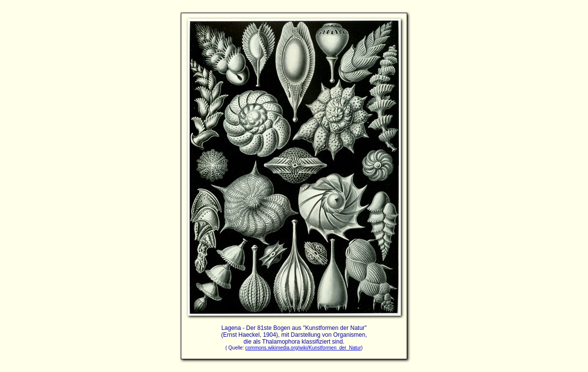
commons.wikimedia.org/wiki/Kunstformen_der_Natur (303, 348)
